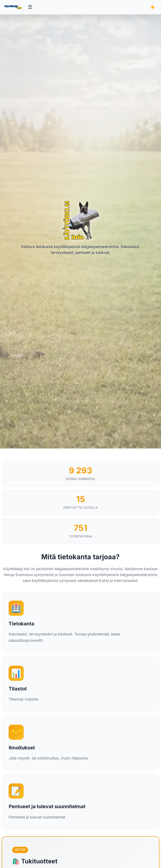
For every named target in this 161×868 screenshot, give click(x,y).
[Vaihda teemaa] (153, 7)
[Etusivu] (14, 7)
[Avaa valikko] (30, 7)
